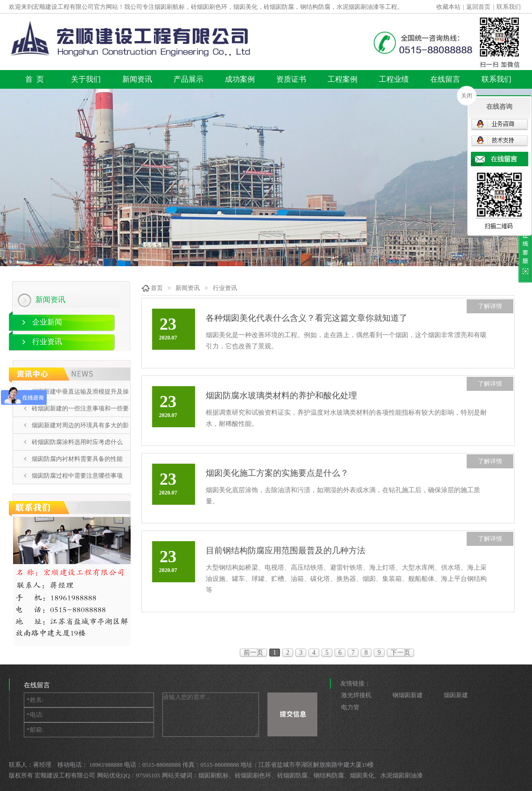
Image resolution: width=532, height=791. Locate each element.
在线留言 (445, 79)
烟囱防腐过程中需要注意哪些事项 (77, 476)
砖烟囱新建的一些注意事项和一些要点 (80, 417)
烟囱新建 (456, 695)
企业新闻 (47, 322)
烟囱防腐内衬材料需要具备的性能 (77, 459)
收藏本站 (448, 7)
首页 (157, 288)
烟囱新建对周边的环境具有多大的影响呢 (80, 433)
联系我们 (509, 7)
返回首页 (478, 7)
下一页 (400, 653)
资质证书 (291, 79)
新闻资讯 (137, 79)
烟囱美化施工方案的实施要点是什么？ (277, 473)
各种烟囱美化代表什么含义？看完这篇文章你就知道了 (307, 318)
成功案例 (240, 79)
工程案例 (343, 79)
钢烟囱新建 (408, 695)
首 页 (35, 79)
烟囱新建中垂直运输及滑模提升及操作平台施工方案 (80, 400)
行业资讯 (47, 342)
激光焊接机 (356, 695)
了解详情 (490, 306)
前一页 (253, 653)
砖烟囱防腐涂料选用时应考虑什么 (77, 442)
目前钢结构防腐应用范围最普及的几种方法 (286, 551)
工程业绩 (394, 79)
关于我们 (86, 79)
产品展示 (189, 79)
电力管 (350, 707)
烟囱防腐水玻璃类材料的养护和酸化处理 (281, 395)
